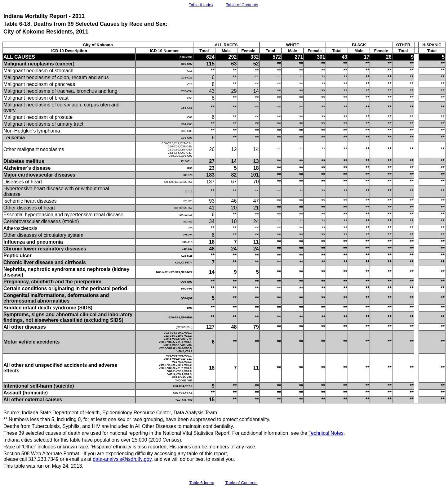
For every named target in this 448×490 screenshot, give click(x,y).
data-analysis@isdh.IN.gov (122, 459)
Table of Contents (242, 5)
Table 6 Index (201, 5)
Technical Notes (326, 433)
